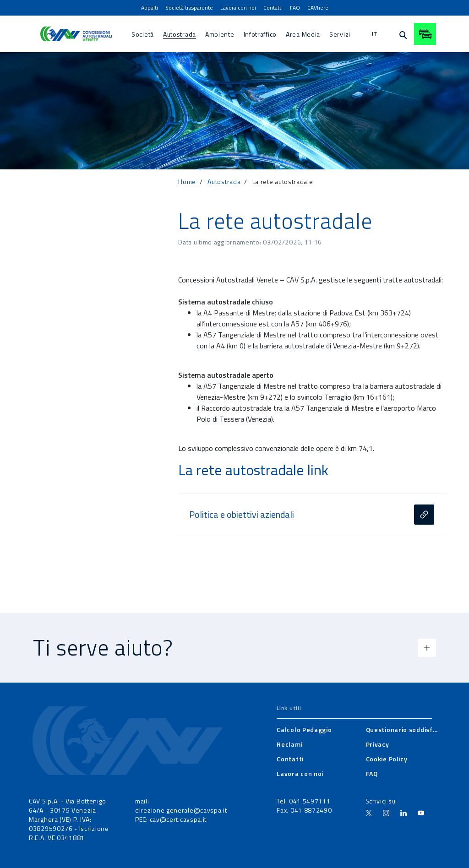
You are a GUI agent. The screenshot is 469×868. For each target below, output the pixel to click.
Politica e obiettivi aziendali (242, 515)
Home (187, 182)
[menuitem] (150, 8)
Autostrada (224, 182)
